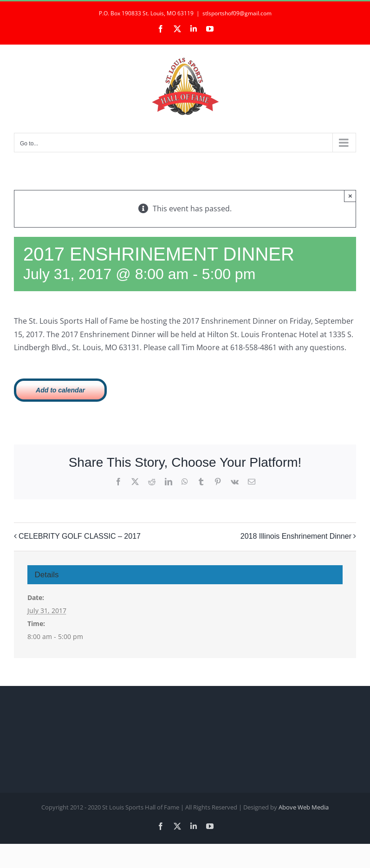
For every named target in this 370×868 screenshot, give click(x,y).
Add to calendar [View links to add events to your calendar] (60, 390)
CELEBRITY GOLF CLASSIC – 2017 (80, 536)
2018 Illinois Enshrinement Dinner (296, 536)
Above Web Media (304, 807)
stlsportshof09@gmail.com (237, 13)
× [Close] (350, 196)
